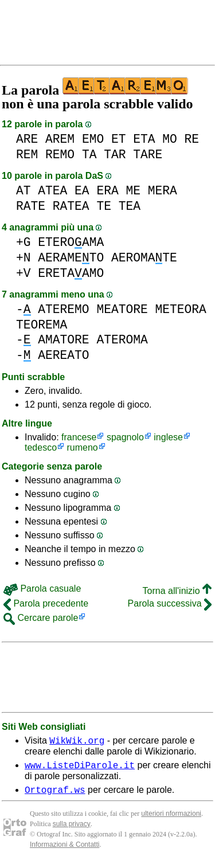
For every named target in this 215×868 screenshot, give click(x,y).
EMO (93, 139)
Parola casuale (42, 589)
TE (104, 206)
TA (89, 155)
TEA (130, 206)
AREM (60, 139)
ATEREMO (63, 309)
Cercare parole (41, 618)
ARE (27, 139)
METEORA (180, 309)
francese (79, 437)
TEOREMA (42, 325)
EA (82, 191)
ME (133, 191)
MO (170, 139)
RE (192, 139)
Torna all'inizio (177, 591)
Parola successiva (170, 603)
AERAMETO (71, 258)
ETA (144, 139)
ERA (107, 191)
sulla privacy (72, 829)
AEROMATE (144, 258)
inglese (168, 437)
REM (27, 155)
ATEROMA (122, 340)
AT (24, 191)
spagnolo (125, 437)
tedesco (41, 447)
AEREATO (63, 355)
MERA (163, 191)
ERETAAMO (71, 273)
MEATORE (122, 309)
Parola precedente (46, 603)
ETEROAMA (71, 242)
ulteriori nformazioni (171, 819)
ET (119, 139)
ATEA (52, 191)
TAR (115, 155)
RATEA (71, 206)
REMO (60, 155)
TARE (148, 155)
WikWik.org (77, 742)
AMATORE (63, 340)
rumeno (83, 447)
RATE (31, 206)
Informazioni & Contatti (64, 850)
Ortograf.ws (55, 795)
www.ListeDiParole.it (80, 768)
